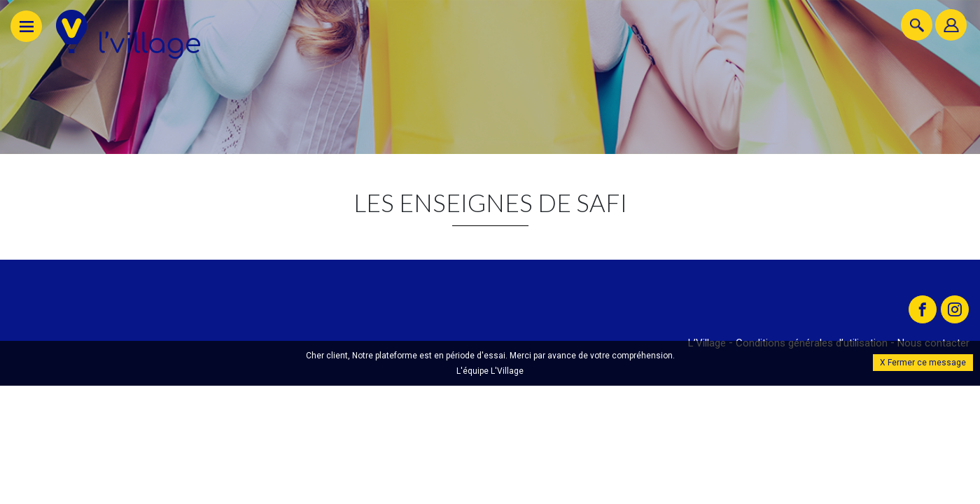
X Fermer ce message (923, 361)
